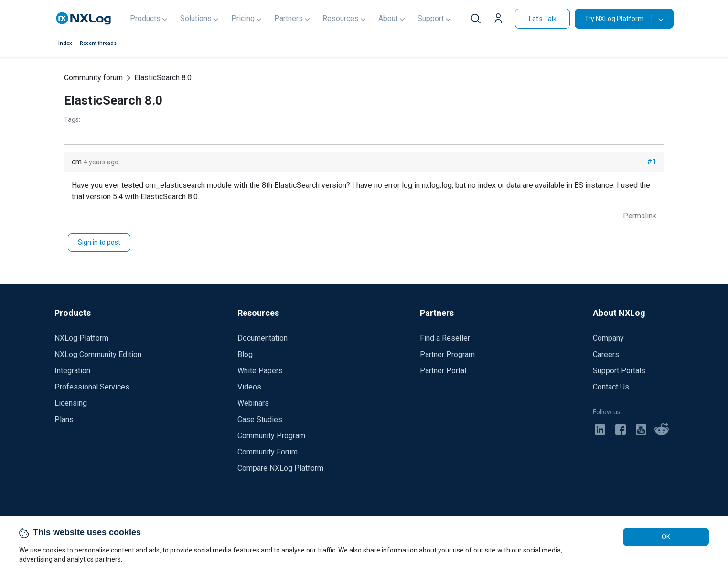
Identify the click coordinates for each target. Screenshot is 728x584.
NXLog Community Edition (98, 354)
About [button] (388, 18)
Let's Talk (543, 19)
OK (666, 537)
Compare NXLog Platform (280, 468)
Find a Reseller (445, 338)
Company (608, 338)
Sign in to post (99, 242)
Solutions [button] (196, 18)
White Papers (260, 371)
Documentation (262, 338)
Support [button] (431, 18)
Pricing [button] (243, 18)
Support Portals (619, 371)
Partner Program (447, 354)
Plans (64, 419)
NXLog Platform (81, 338)
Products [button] (145, 18)
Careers (606, 354)
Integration (72, 371)
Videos (249, 387)
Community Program (271, 436)
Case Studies (260, 419)
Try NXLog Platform (618, 18)
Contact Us (611, 387)
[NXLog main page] (84, 18)
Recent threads (98, 43)
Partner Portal (443, 371)
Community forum (93, 78)
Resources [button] (341, 18)
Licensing (71, 403)
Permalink (640, 216)
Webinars (253, 403)
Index (65, 43)
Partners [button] (289, 18)
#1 (652, 162)
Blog (245, 354)
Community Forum (268, 452)
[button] (501, 20)
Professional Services (92, 387)
